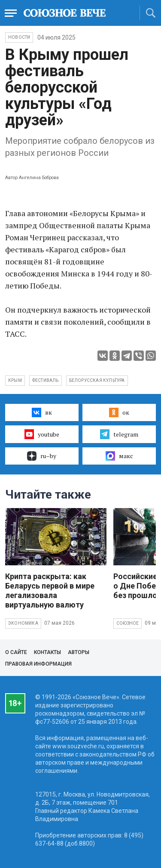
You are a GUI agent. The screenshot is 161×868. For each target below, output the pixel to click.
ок (119, 412)
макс (119, 456)
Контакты (47, 652)
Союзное (128, 623)
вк (42, 412)
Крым (15, 380)
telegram (119, 434)
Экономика (23, 623)
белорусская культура (97, 380)
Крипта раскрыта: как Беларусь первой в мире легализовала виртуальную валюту (50, 591)
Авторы (79, 652)
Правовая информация (38, 664)
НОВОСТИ (19, 37)
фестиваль (46, 380)
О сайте (16, 652)
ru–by (42, 456)
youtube (42, 434)
